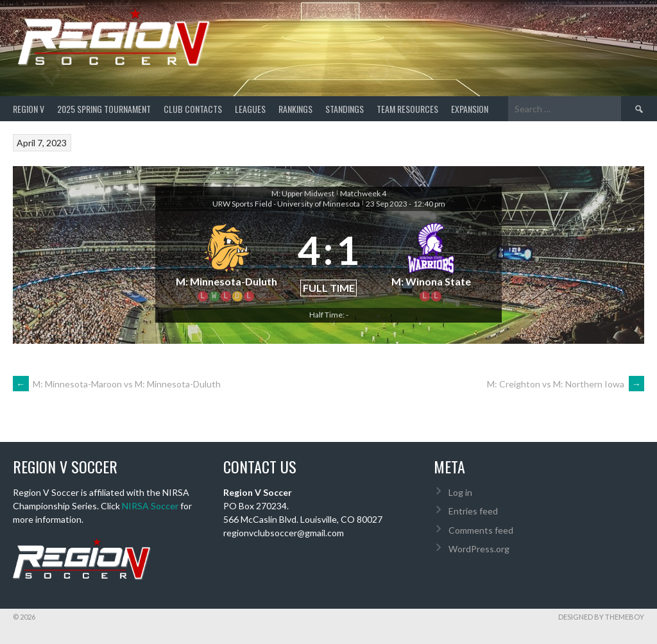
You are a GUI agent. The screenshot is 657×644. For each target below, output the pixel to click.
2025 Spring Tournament (104, 109)
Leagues (250, 109)
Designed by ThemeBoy (601, 617)
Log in (460, 492)
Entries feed (473, 511)
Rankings (295, 109)
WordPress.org (479, 549)
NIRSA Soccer (150, 506)
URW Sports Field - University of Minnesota (286, 204)
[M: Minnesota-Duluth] (226, 259)
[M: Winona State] (431, 259)
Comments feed (481, 530)
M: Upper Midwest (303, 193)
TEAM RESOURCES (407, 109)
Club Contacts (193, 109)
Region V (29, 109)
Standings (345, 109)
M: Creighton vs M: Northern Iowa (566, 384)
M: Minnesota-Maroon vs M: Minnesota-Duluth (117, 384)
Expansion (470, 109)
